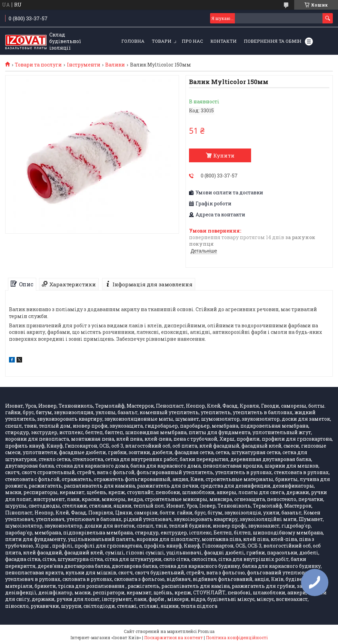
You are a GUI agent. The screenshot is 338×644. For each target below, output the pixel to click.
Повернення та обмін (273, 41)
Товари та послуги (38, 65)
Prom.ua (206, 631)
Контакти (223, 41)
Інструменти (84, 65)
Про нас (192, 41)
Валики (115, 65)
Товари (162, 41)
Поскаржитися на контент (173, 637)
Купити (224, 155)
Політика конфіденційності (237, 637)
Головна (133, 41)
